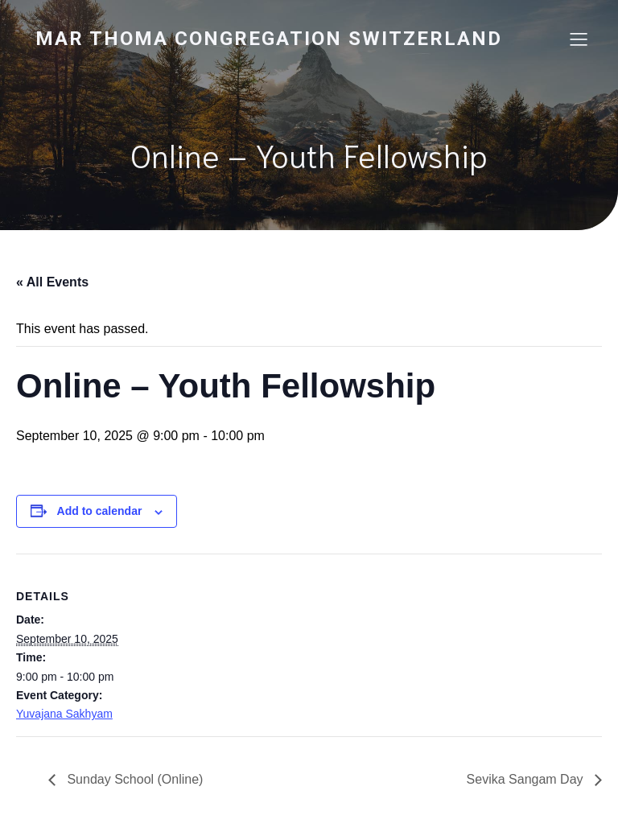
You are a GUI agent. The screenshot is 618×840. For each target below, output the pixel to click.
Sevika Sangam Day (527, 779)
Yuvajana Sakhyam (64, 714)
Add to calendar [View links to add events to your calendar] (100, 511)
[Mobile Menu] (579, 39)
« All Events (52, 282)
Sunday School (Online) (133, 779)
